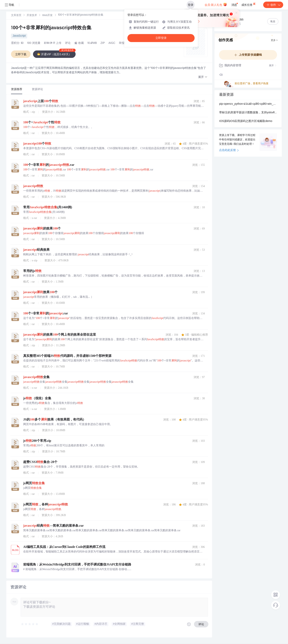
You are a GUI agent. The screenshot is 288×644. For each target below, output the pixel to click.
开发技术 (32, 16)
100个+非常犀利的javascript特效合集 (51, 28)
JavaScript (19, 36)
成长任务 (249, 4)
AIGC (112, 43)
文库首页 (16, 16)
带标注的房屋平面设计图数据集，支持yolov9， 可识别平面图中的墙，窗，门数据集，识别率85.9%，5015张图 (248, 113)
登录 (191, 5)
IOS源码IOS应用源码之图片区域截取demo (246, 121)
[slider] (30, 624)
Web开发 (47, 16)
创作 (273, 5)
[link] (16, 15)
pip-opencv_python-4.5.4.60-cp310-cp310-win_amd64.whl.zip (248, 104)
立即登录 (161, 38)
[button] (203, 77)
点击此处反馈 (229, 150)
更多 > (274, 40)
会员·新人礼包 (216, 4)
